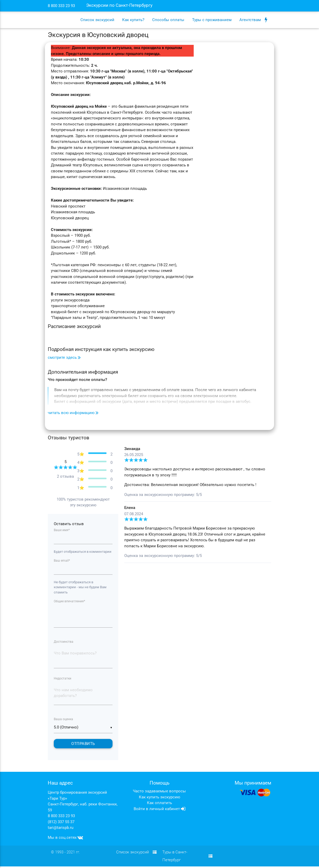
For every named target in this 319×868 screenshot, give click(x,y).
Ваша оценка (63, 720)
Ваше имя (62, 530)
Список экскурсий (97, 20)
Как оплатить (159, 804)
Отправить (83, 745)
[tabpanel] (198, 505)
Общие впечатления (69, 602)
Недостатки (63, 679)
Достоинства (64, 642)
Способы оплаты (168, 20)
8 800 (61, 6)
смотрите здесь (64, 357)
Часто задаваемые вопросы (159, 793)
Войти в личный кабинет (159, 810)
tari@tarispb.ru (61, 829)
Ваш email (62, 561)
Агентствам (253, 20)
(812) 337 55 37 (61, 823)
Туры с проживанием (212, 20)
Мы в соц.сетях (65, 839)
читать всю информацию (73, 413)
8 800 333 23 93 (61, 817)
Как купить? (133, 20)
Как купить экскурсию (159, 799)
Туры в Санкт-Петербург (187, 858)
